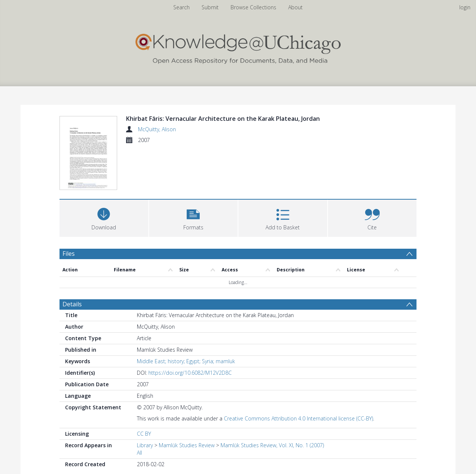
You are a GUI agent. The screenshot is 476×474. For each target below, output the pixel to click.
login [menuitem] (465, 7)
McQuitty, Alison (157, 129)
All (139, 454)
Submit (210, 7)
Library (145, 446)
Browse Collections (253, 7)
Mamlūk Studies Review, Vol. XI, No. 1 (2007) (272, 446)
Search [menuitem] (181, 7)
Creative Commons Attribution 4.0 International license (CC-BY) (298, 420)
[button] (194, 218)
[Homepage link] (238, 47)
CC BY (144, 435)
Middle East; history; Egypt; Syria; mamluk (186, 362)
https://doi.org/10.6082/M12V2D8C (190, 374)
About (295, 7)
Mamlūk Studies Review (187, 446)
